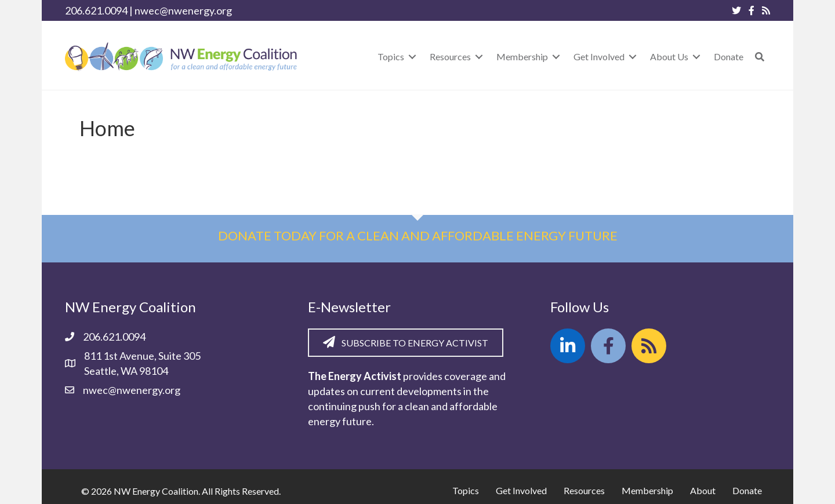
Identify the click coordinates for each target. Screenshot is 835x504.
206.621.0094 (96, 10)
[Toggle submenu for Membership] (556, 56)
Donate (747, 490)
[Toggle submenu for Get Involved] (633, 56)
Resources (584, 490)
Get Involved (521, 490)
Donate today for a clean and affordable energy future (418, 235)
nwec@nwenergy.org (183, 10)
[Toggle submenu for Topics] (412, 56)
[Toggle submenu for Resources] (479, 56)
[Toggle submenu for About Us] (696, 56)
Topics (466, 490)
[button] (760, 56)
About (703, 490)
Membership (647, 490)
